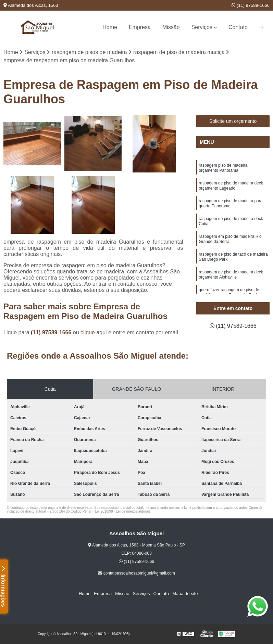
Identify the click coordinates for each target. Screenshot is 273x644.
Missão (171, 27)
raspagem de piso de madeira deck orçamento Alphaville (231, 275)
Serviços (202, 27)
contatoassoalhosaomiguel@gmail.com (136, 573)
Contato (238, 27)
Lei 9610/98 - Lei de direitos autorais (123, 511)
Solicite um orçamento (233, 121)
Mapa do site (185, 594)
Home (110, 27)
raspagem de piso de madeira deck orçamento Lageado (231, 186)
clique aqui (94, 332)
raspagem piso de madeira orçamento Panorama (223, 168)
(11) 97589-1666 (251, 5)
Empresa (140, 27)
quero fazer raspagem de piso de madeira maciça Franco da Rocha (229, 292)
